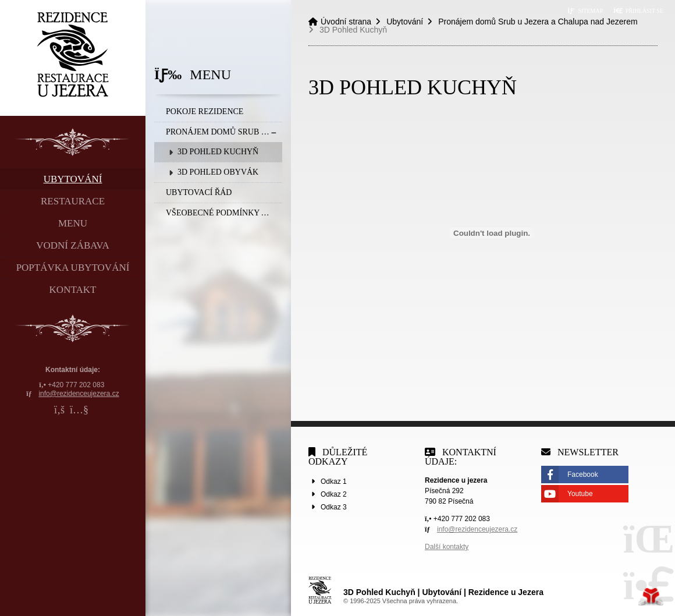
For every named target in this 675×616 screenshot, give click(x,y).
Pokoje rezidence (205, 111)
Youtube (580, 494)
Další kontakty (447, 547)
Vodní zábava (72, 245)
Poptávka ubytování (73, 268)
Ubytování (73, 179)
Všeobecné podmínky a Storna (224, 213)
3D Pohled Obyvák (218, 172)
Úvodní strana (73, 54)
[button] (638, 11)
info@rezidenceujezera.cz (79, 394)
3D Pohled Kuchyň (218, 152)
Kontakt (73, 290)
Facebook (583, 475)
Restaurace (73, 201)
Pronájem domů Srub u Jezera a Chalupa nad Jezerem (224, 132)
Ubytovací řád (199, 192)
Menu (73, 223)
